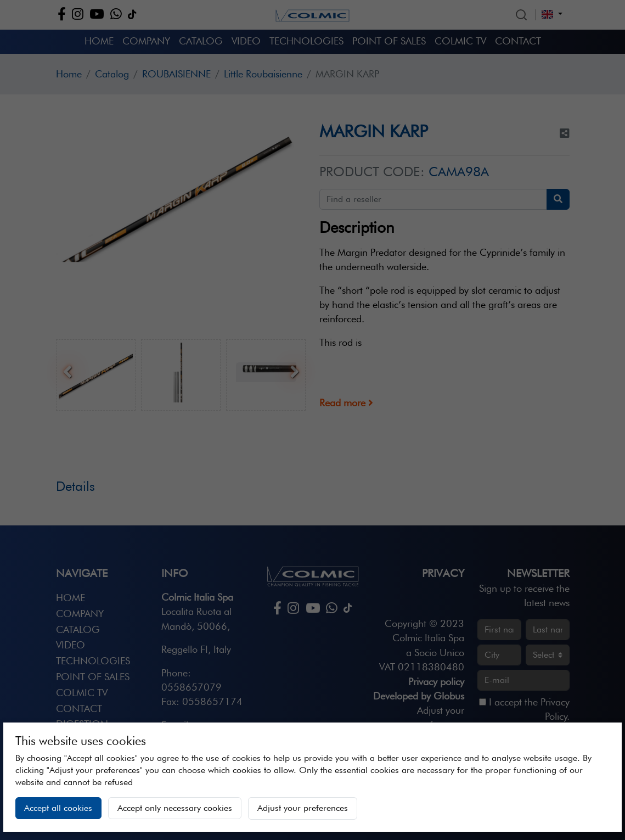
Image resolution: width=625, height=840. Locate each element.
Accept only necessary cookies (175, 808)
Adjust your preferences (303, 808)
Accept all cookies (58, 808)
